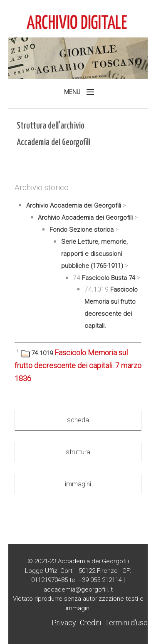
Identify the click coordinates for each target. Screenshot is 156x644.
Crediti (90, 623)
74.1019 (35, 353)
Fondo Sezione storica (82, 230)
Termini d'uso (126, 623)
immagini (78, 484)
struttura (78, 452)
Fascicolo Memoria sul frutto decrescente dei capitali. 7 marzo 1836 (78, 365)
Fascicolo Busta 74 (109, 278)
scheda (78, 420)
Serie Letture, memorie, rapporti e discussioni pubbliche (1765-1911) (94, 254)
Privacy (64, 623)
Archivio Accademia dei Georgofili (74, 206)
